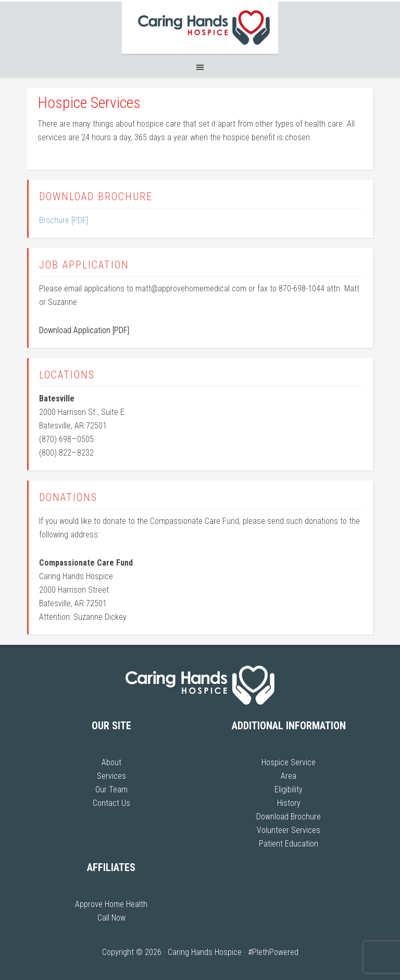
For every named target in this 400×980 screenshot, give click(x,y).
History (289, 803)
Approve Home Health (111, 904)
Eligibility (289, 789)
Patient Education (289, 844)
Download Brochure (289, 817)
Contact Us (111, 803)
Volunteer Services (289, 830)
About (111, 762)
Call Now (111, 918)
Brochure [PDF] (64, 220)
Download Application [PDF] (84, 330)
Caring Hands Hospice (200, 28)
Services (111, 776)
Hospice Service (289, 762)
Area (289, 776)
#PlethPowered (273, 952)
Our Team (111, 789)
